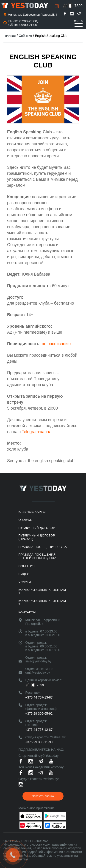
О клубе (25, 520)
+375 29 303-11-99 (39, 742)
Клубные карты (32, 512)
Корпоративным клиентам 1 (42, 591)
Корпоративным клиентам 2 (42, 603)
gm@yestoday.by (38, 673)
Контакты (27, 612)
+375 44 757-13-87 (39, 697)
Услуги (25, 582)
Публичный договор (37, 528)
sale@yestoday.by (39, 661)
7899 (78, 6)
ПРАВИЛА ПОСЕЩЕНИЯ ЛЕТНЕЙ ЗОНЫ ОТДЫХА (37, 556)
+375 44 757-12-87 (39, 730)
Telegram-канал (37, 432)
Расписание (57, 6)
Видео (24, 574)
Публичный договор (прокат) (37, 537)
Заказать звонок (43, 796)
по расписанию (56, 344)
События (25, 36)
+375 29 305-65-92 (39, 714)
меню (79, 23)
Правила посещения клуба (43, 547)
